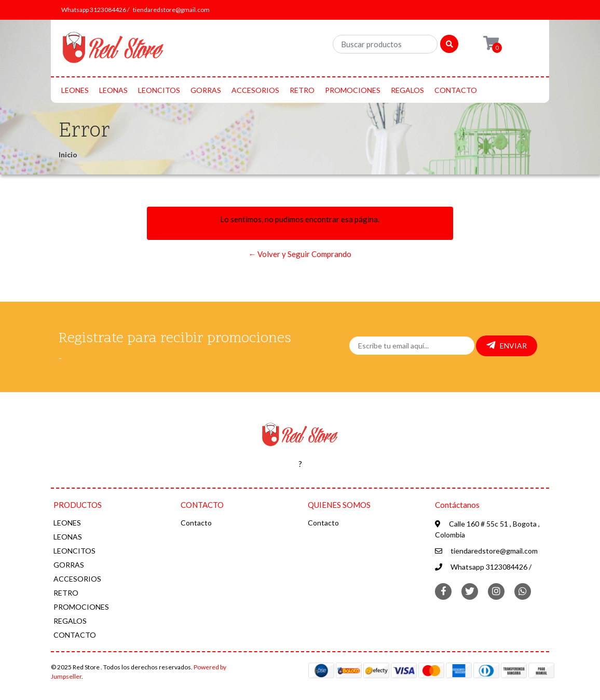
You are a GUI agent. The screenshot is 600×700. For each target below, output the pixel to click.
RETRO (302, 90)
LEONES (75, 90)
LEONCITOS (159, 90)
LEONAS (113, 90)
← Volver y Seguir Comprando (300, 254)
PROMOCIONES (353, 90)
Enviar (507, 345)
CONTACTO (456, 90)
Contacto (196, 523)
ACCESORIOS (255, 90)
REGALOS (407, 90)
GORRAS (206, 90)
